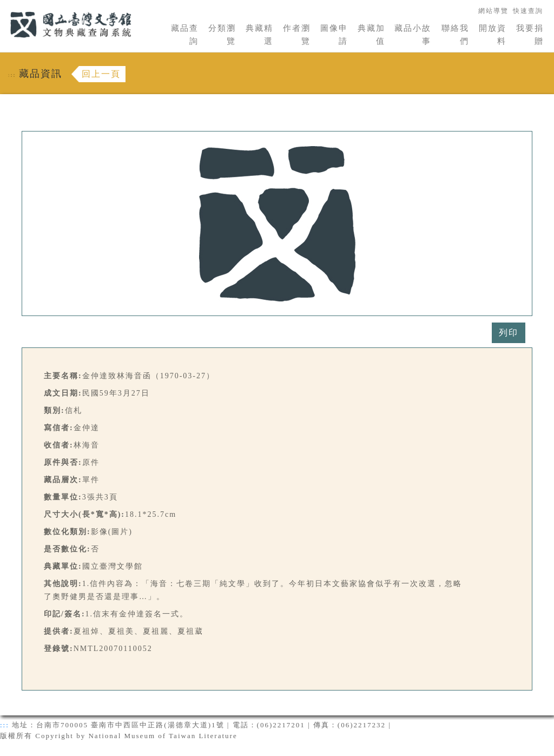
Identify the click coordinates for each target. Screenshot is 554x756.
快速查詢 (528, 11)
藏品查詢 (185, 35)
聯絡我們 (455, 35)
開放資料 (493, 35)
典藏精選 (259, 35)
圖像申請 (334, 35)
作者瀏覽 (297, 35)
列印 (509, 333)
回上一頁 (101, 74)
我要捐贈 (530, 35)
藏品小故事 (413, 35)
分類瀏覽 (222, 35)
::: (4, 6)
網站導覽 (493, 11)
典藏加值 (371, 35)
